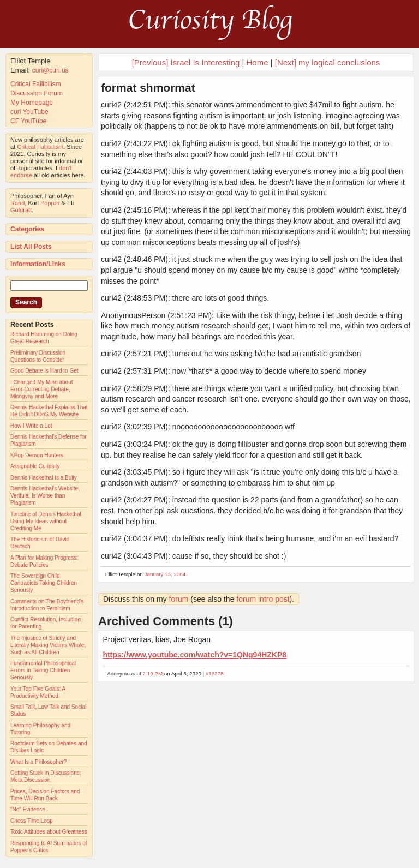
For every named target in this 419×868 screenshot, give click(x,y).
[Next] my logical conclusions (328, 62)
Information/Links (38, 264)
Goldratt (21, 210)
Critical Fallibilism (36, 84)
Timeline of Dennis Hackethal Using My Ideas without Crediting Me (46, 521)
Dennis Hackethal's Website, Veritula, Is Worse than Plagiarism (45, 496)
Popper (50, 203)
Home (258, 62)
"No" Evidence (28, 809)
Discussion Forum (37, 93)
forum (179, 599)
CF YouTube (28, 121)
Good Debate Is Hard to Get (44, 371)
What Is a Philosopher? (38, 762)
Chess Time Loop (32, 821)
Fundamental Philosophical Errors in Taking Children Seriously (43, 670)
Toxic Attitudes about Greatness (49, 832)
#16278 (215, 674)
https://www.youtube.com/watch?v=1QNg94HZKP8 (194, 655)
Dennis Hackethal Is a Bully (44, 478)
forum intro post (263, 599)
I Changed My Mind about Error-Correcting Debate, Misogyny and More (42, 389)
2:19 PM (153, 674)
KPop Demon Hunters (37, 455)
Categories (27, 229)
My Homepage (32, 103)
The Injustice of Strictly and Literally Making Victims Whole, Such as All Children (48, 645)
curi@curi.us (50, 70)
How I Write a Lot (31, 426)
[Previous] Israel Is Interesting (186, 62)
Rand (17, 203)
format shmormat (148, 88)
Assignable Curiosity (35, 466)
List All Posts (31, 247)
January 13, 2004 (165, 574)
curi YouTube (29, 112)
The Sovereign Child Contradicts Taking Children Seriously (44, 583)
